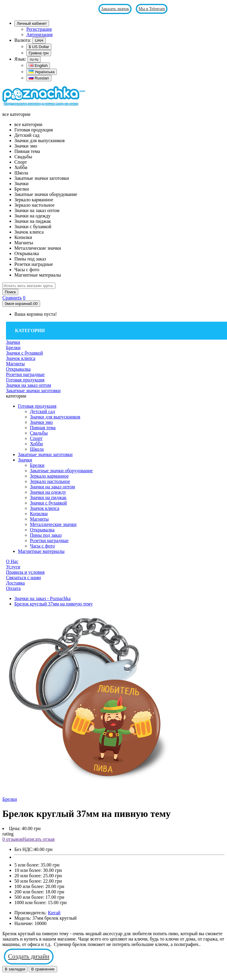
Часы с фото (42, 546)
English (38, 66)
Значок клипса (45, 508)
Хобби (36, 444)
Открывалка (42, 530)
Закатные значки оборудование (61, 471)
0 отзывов (12, 839)
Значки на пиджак (48, 497)
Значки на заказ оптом (52, 487)
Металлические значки (53, 524)
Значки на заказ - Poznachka (42, 598)
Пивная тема (43, 428)
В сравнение (43, 969)
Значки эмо (41, 422)
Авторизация (39, 34)
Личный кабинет (32, 23)
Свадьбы (39, 433)
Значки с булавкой (48, 503)
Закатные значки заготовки (45, 454)
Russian (39, 78)
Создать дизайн (29, 956)
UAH (39, 40)
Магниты (39, 519)
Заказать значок (115, 9)
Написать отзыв (38, 839)
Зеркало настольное (50, 481)
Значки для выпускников (55, 417)
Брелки (37, 465)
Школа (37, 449)
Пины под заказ (46, 535)
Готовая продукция (37, 406)
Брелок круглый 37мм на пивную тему (54, 604)
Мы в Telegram (152, 9)
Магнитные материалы (41, 551)
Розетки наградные (49, 540)
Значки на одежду (48, 492)
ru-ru (34, 59)
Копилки (39, 514)
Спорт (36, 438)
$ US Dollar (39, 47)
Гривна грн (39, 53)
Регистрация (39, 29)
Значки (25, 460)
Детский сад (42, 411)
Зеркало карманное (49, 476)
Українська (42, 72)
